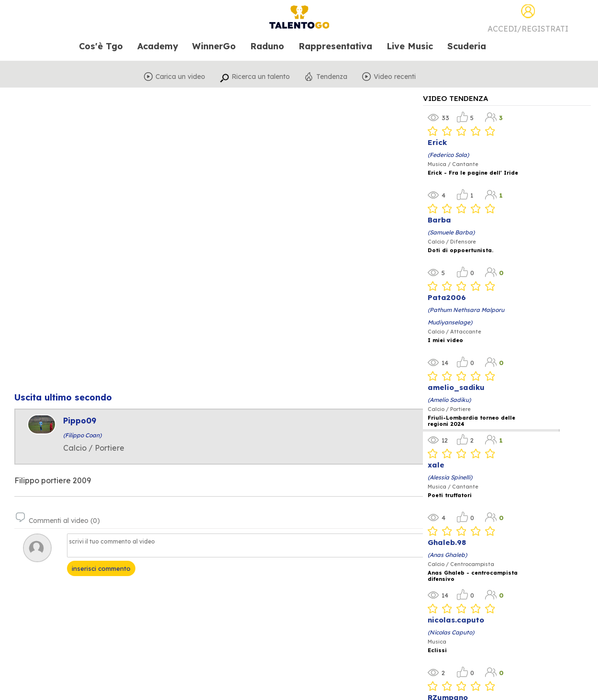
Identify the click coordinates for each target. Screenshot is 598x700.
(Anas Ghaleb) (447, 555)
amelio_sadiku (456, 387)
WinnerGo (214, 47)
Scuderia (467, 47)
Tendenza (332, 77)
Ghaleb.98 (447, 542)
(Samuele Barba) (451, 232)
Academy (158, 47)
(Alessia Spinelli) (450, 477)
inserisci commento (101, 568)
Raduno (267, 47)
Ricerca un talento (261, 77)
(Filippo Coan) (82, 435)
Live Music (410, 47)
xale (436, 465)
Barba (439, 220)
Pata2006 (447, 297)
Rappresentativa (335, 47)
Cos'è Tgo (101, 47)
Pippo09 (80, 421)
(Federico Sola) (448, 155)
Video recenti (395, 77)
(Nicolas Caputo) (451, 632)
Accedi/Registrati (528, 29)
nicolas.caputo (456, 620)
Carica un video (180, 77)
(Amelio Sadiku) (449, 400)
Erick (437, 142)
